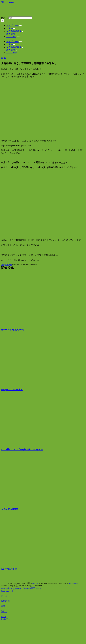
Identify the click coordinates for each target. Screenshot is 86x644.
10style (35, 583)
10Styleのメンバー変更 (12, 390)
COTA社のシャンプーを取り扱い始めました (22, 450)
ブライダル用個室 (10, 509)
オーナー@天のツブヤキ (13, 330)
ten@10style (6, 265)
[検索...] (20, 18)
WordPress (73, 583)
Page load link (7, 591)
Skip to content (7, 2)
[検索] (3, 21)
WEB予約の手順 (9, 569)
